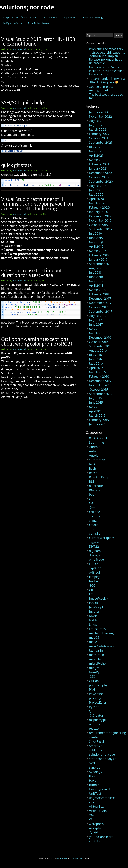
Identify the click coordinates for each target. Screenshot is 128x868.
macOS (94, 638)
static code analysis (103, 759)
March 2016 (98, 372)
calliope (95, 512)
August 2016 (98, 350)
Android (95, 447)
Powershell (97, 694)
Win (92, 819)
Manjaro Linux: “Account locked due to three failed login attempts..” (107, 71)
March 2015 (97, 415)
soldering (96, 750)
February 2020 (99, 208)
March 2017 (97, 333)
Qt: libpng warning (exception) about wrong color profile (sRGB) (37, 342)
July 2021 (96, 147)
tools (93, 780)
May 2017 (96, 329)
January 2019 (98, 259)
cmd (92, 529)
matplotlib (97, 655)
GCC (92, 586)
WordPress (62, 858)
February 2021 (99, 164)
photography (98, 685)
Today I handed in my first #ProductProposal (107, 80)
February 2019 (99, 255)
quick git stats (17, 165)
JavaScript (96, 607)
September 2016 (101, 346)
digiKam (95, 551)
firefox (94, 581)
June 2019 (96, 238)
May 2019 (96, 242)
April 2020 (97, 199)
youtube (95, 841)
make (93, 642)
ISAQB (94, 603)
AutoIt (94, 456)
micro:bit (96, 659)
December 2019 (100, 216)
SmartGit (96, 746)
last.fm (94, 620)
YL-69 (94, 832)
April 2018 (96, 285)
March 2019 (98, 251)
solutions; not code (27, 7)
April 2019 (96, 246)
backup (94, 464)
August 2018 (98, 268)
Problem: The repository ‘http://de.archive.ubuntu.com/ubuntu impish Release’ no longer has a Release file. (107, 56)
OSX (92, 676)
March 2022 (98, 130)
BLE (92, 482)
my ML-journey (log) (92, 18)
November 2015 (100, 385)
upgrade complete (102, 798)
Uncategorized (99, 789)
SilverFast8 (97, 741)
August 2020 (98, 186)
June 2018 (96, 277)
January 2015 (98, 424)
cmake (94, 525)
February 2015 (99, 420)
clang (93, 521)
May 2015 (96, 407)
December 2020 (101, 173)
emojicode (97, 560)
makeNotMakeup (101, 646)
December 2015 (100, 381)
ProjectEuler (98, 702)
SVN (92, 763)
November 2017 (100, 303)
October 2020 (99, 177)
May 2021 (96, 151)
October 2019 (99, 225)
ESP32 (94, 564)
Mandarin (96, 651)
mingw (94, 668)
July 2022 (96, 125)
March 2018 (97, 290)
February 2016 (99, 376)
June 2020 (96, 190)
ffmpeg (94, 577)
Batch (93, 473)
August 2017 (98, 316)
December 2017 (100, 298)
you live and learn (101, 837)
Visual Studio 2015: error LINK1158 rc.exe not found (38, 42)
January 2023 (99, 112)
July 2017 (96, 320)
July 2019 (96, 233)
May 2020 (96, 195)
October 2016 (99, 342)
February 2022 (99, 134)
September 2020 (101, 182)
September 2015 (101, 394)
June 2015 (96, 402)
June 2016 (96, 359)
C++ (92, 508)
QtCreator (96, 715)
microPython (98, 663)
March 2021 (97, 160)
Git (91, 590)
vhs (92, 802)
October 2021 (99, 138)
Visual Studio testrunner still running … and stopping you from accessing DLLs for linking (38, 204)
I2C (91, 594)
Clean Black (77, 858)
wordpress (96, 824)
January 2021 (98, 169)
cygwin (94, 542)
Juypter (94, 612)
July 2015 (95, 398)
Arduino (95, 451)
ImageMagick (99, 599)
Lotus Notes (97, 629)
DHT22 (94, 547)
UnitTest (95, 793)
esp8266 (95, 568)
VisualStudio (98, 811)
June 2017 (96, 324)
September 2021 (101, 143)
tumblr (94, 785)
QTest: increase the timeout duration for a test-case (32, 273)
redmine (95, 724)
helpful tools (51, 18)
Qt (91, 711)
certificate (96, 516)
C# (91, 503)
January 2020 (99, 212)
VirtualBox (97, 806)
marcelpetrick (20, 49)
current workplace (102, 538)
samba (94, 737)
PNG (92, 689)
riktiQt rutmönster (13, 23)
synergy (95, 767)
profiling (95, 698)
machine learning (101, 633)
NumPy (94, 672)
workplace (96, 828)
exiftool (95, 573)
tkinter (94, 776)
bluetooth (96, 486)
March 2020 (98, 203)
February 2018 (99, 294)
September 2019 (101, 229)
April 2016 (96, 368)
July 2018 (96, 272)
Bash (93, 469)
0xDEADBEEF (98, 438)
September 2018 (101, 264)
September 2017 (101, 311)
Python (94, 707)
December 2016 (100, 337)
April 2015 (96, 411)
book (93, 495)
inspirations (69, 18)
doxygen (95, 555)
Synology (96, 772)
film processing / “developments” (21, 18)
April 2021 (96, 156)
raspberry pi (98, 720)
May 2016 (96, 363)
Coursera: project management (101, 88)
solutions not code (102, 754)
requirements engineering (108, 733)
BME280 (95, 490)
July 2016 (96, 355)
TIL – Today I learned (39, 23)
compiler (95, 534)
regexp (94, 728)
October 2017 (99, 307)
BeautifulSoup (99, 477)
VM (92, 815)
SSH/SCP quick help (23, 103)
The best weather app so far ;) (106, 96)
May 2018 (96, 281)
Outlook (95, 681)
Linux (93, 625)
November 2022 (101, 117)
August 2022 (98, 121)
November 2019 (100, 220)
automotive (97, 460)
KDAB (93, 616)
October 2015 (99, 389)
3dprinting (97, 443)
